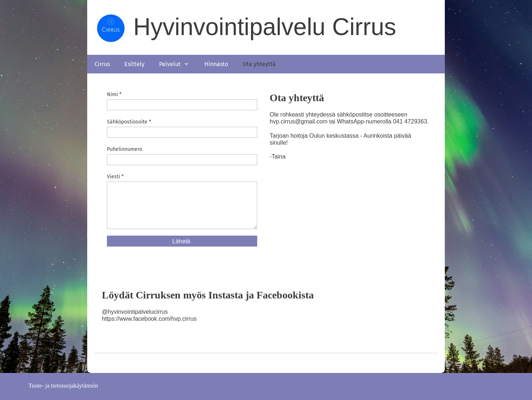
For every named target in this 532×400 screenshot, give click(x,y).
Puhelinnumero (125, 149)
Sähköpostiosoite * (129, 122)
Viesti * (115, 177)
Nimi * (114, 94)
